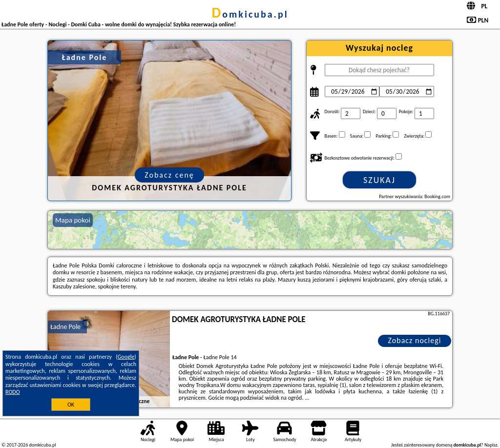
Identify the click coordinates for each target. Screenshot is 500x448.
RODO (13, 392)
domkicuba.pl (250, 14)
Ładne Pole (65, 327)
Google (126, 357)
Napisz (491, 445)
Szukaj (379, 180)
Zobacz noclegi (415, 340)
